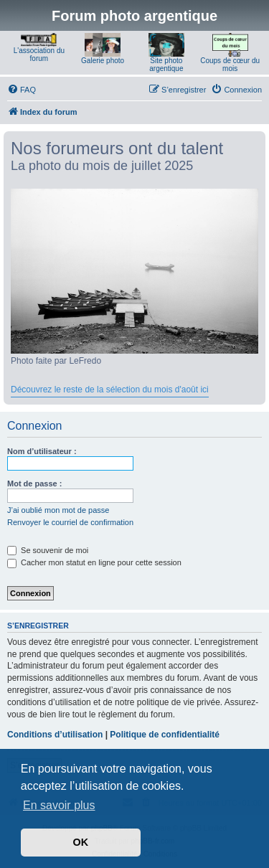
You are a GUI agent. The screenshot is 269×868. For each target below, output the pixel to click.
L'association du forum (39, 55)
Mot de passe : (34, 483)
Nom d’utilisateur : (42, 451)
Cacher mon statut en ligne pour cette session (94, 562)
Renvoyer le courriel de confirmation (70, 522)
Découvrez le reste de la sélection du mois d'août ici (110, 390)
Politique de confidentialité (165, 735)
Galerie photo (103, 61)
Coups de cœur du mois (230, 65)
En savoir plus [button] (59, 805)
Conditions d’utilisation (55, 735)
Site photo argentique (166, 65)
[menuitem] (22, 90)
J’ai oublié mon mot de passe (58, 510)
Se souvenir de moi (48, 550)
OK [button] (81, 842)
